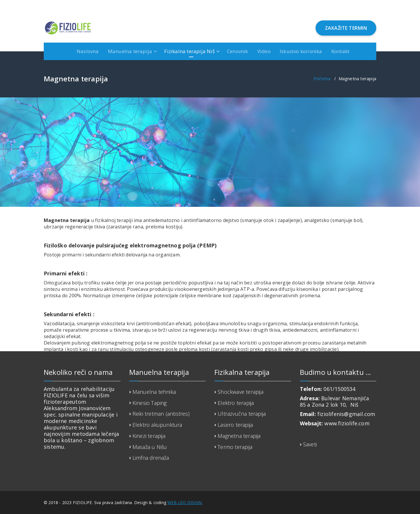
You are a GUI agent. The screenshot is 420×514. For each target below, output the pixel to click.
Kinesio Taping (150, 403)
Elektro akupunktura (157, 425)
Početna (322, 78)
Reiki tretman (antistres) (161, 414)
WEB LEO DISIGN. (185, 502)
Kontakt (340, 51)
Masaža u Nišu (150, 447)
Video (264, 51)
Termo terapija (235, 447)
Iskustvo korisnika (301, 51)
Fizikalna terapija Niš (189, 51)
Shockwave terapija (240, 392)
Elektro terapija (236, 403)
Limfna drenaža (151, 458)
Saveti (310, 444)
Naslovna (88, 51)
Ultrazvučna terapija (242, 414)
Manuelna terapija (130, 51)
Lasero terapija (235, 425)
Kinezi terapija (149, 436)
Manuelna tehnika (154, 392)
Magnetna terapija (239, 436)
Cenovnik (238, 51)
